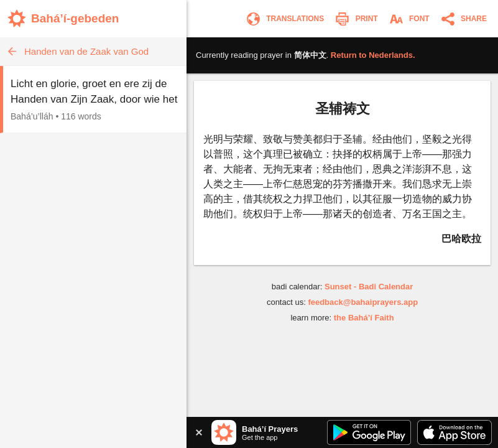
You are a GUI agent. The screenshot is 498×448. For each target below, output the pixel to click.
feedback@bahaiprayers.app (363, 302)
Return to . (373, 55)
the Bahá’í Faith (364, 318)
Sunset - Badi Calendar (369, 287)
